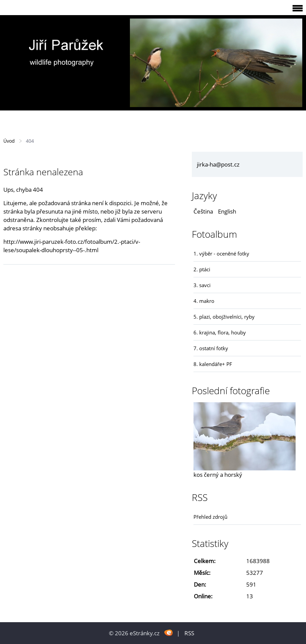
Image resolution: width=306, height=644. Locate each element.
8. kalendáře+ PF (213, 364)
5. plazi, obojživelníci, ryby (224, 317)
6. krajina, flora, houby (220, 332)
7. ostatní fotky (211, 348)
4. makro (204, 301)
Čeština (203, 211)
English (227, 211)
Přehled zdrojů (210, 517)
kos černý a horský (218, 475)
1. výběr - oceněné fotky (221, 254)
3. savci (202, 285)
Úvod (9, 141)
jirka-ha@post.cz (218, 164)
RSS (189, 633)
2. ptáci (202, 269)
